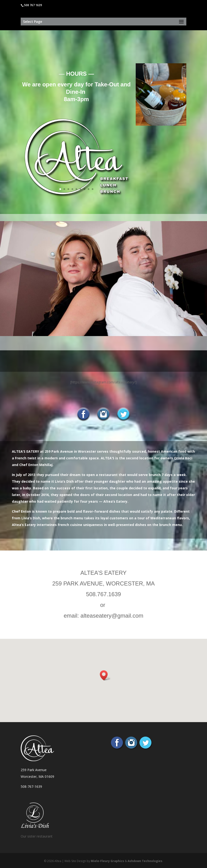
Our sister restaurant (37, 836)
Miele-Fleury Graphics (107, 861)
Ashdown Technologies (145, 861)
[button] (105, 675)
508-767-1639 (31, 786)
